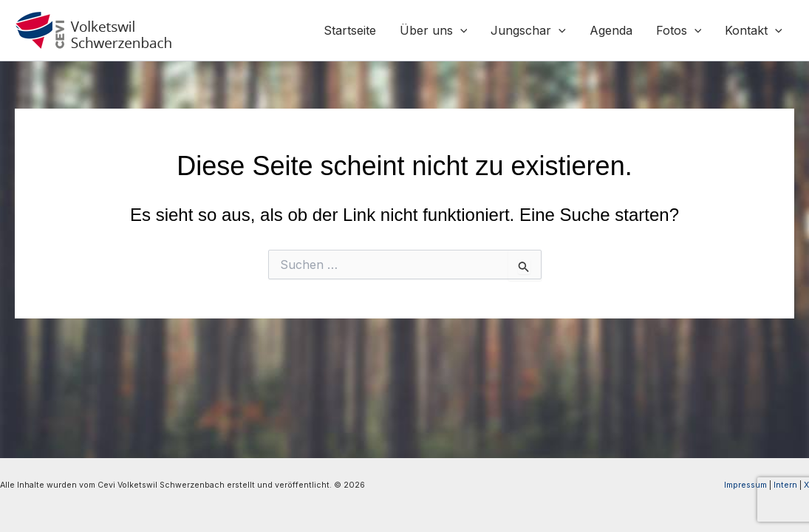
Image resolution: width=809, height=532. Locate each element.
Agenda (611, 30)
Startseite (350, 30)
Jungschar (528, 30)
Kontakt (754, 30)
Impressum (745, 485)
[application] (460, 30)
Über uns (434, 30)
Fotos (679, 30)
